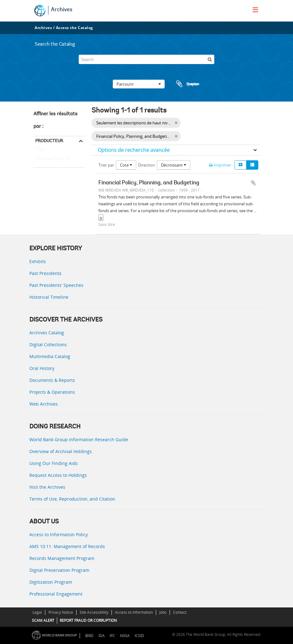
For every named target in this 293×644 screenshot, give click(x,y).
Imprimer (220, 165)
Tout (40, 150)
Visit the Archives (47, 487)
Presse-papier (187, 84)
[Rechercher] (210, 59)
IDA (102, 636)
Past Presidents (45, 273)
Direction (146, 165)
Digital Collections (48, 344)
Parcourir (139, 84)
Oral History (42, 368)
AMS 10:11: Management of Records (67, 546)
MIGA (125, 636)
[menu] (256, 10)
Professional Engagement (56, 594)
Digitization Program (51, 582)
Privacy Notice (61, 612)
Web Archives (44, 404)
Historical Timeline (49, 297)
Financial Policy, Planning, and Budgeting (59, 159)
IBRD (89, 636)
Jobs (163, 612)
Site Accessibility (94, 612)
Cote (126, 165)
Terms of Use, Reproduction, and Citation (72, 499)
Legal (37, 612)
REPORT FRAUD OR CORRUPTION (88, 620)
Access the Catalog (74, 28)
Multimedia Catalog (50, 356)
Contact (180, 612)
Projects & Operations (52, 392)
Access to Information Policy (59, 534)
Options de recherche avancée (134, 150)
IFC (112, 636)
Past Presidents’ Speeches (56, 285)
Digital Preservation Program (59, 570)
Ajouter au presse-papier (253, 183)
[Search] (146, 59)
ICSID (139, 636)
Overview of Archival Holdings (61, 451)
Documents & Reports (52, 380)
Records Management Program (62, 558)
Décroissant (174, 165)
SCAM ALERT (43, 620)
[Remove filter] (176, 136)
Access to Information (134, 612)
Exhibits (38, 261)
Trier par (106, 165)
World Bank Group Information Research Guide (79, 439)
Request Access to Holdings (58, 475)
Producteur (49, 141)
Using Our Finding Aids (54, 463)
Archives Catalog (47, 333)
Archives (62, 10)
